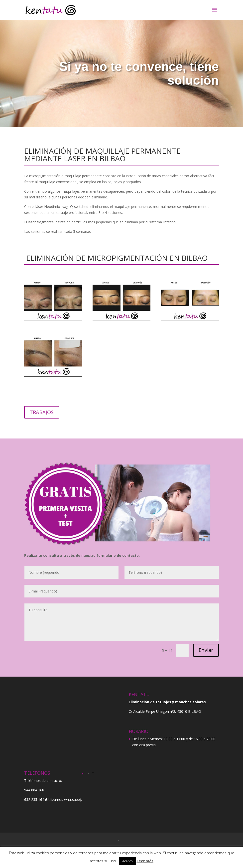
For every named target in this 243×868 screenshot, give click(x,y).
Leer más (145, 861)
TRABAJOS (42, 412)
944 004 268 (34, 790)
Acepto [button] (127, 861)
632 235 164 (34, 799)
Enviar (206, 650)
